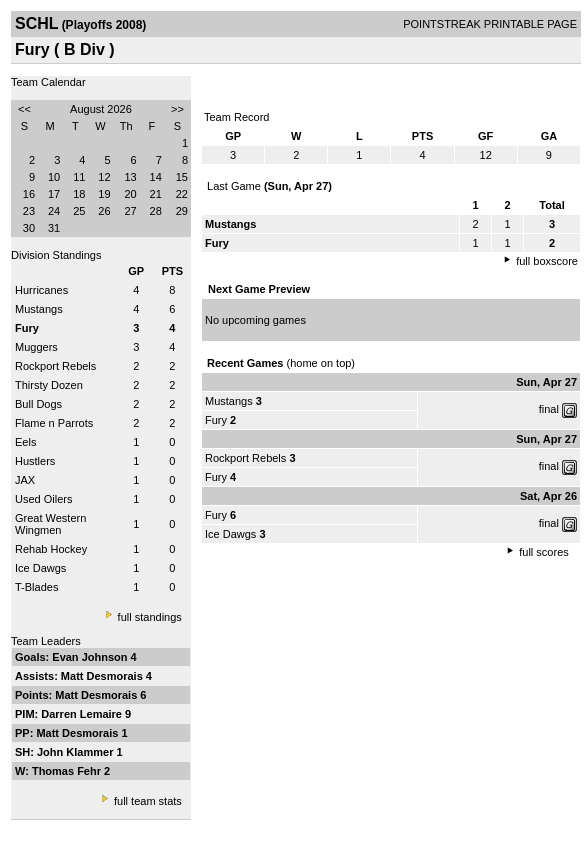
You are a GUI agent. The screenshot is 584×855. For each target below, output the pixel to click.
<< (24, 109)
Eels (25, 442)
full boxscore (547, 261)
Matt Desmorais (103, 676)
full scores (544, 552)
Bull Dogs (38, 404)
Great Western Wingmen (50, 524)
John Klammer (76, 752)
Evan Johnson (91, 657)
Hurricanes (41, 290)
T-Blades (36, 587)
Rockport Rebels (55, 366)
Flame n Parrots (54, 423)
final (549, 409)
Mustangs (39, 309)
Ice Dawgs (40, 568)
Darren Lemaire (83, 714)
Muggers (36, 347)
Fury (216, 420)
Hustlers (35, 461)
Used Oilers (43, 499)
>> (177, 109)
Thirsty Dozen (49, 385)
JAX (25, 480)
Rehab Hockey (51, 549)
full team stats (148, 801)
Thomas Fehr (68, 771)
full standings (150, 617)
